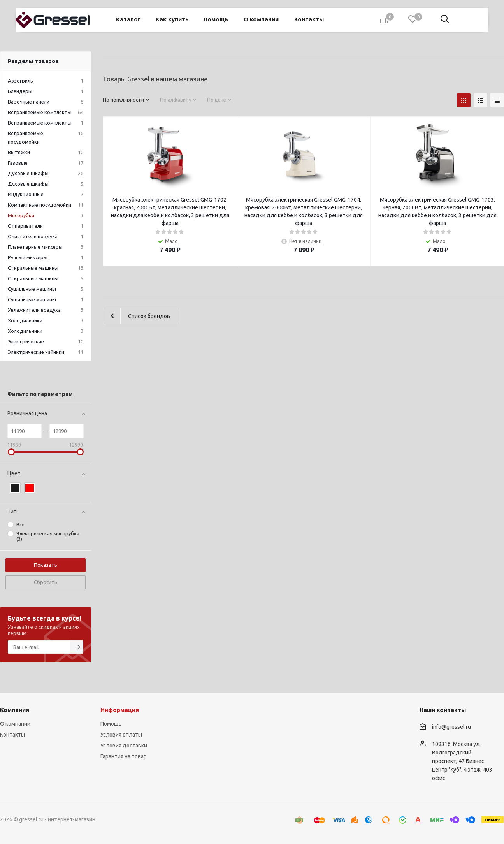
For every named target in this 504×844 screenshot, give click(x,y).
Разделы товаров (33, 61)
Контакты (12, 735)
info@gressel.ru (451, 727)
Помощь (111, 724)
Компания (15, 710)
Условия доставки (124, 746)
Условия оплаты (121, 735)
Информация (120, 710)
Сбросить (46, 582)
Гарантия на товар (124, 756)
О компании (15, 724)
